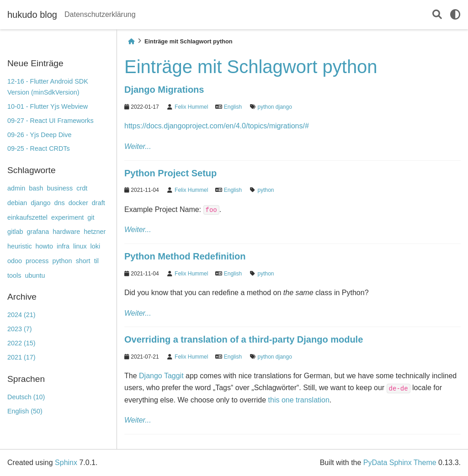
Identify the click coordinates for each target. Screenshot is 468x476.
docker (78, 203)
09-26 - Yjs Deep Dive (40, 135)
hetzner (95, 232)
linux (80, 246)
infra (63, 246)
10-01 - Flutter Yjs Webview (48, 106)
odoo (15, 261)
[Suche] (437, 15)
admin (16, 188)
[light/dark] (455, 15)
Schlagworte (32, 170)
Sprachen (26, 379)
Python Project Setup (170, 173)
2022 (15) (21, 343)
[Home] (131, 41)
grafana (38, 232)
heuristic (20, 246)
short (83, 261)
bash (36, 188)
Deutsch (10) (26, 397)
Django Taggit (161, 376)
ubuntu (35, 275)
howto (44, 246)
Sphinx (66, 463)
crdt (82, 188)
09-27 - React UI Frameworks (51, 121)
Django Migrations (164, 90)
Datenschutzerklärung (100, 14)
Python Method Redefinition (185, 256)
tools (14, 275)
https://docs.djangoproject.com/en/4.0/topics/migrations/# (217, 126)
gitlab (15, 232)
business (60, 188)
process (37, 261)
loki (96, 246)
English (233, 107)
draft (98, 203)
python (62, 261)
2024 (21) (21, 315)
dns (59, 203)
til (96, 261)
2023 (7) (20, 329)
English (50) (25, 411)
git (91, 217)
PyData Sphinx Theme (400, 463)
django (40, 203)
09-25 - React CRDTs (39, 148)
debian (17, 203)
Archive (22, 297)
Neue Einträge (35, 63)
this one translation (299, 400)
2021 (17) (21, 357)
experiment (67, 217)
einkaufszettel (27, 217)
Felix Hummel (191, 107)
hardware (66, 232)
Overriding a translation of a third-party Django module (244, 339)
